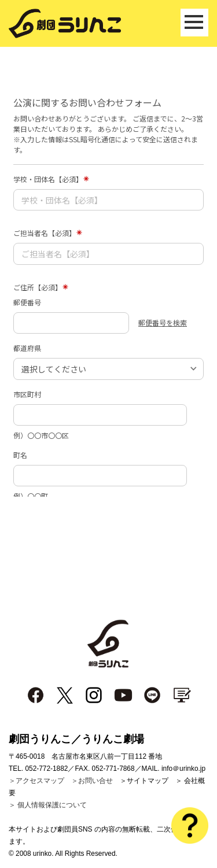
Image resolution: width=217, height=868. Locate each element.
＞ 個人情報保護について (48, 805)
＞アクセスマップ (36, 781)
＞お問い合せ (92, 781)
